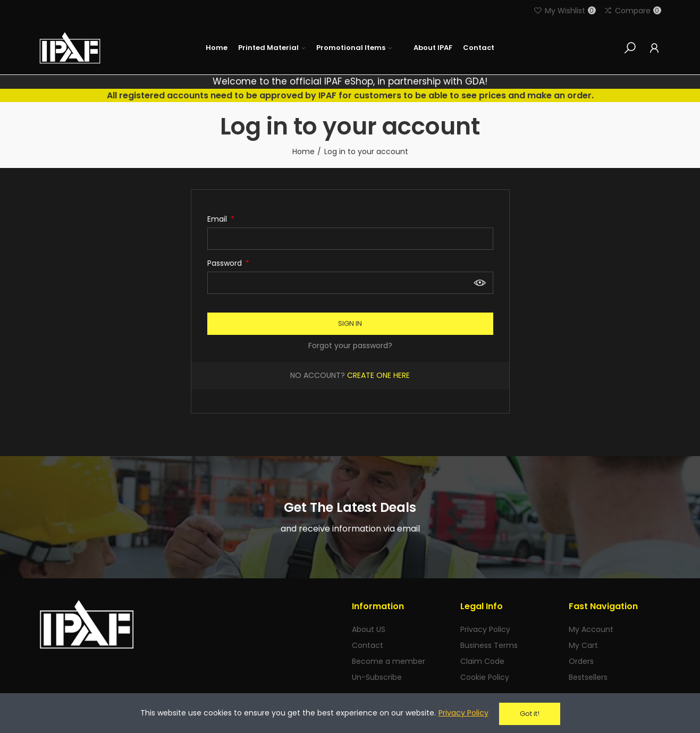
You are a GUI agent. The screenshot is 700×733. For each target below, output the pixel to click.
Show (480, 283)
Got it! (530, 714)
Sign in (350, 323)
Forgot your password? (350, 346)
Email (218, 219)
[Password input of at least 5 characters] (350, 283)
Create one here (378, 375)
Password (226, 263)
